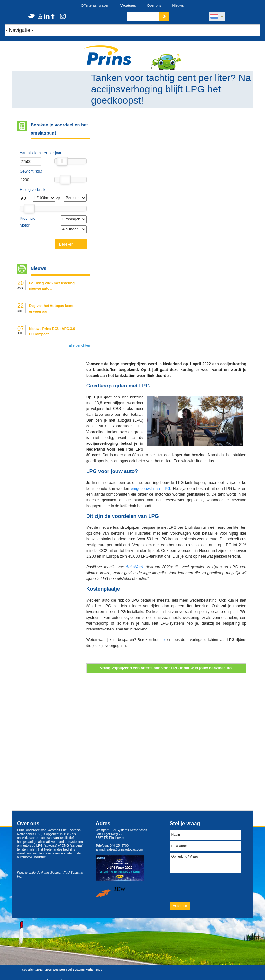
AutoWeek (135, 567)
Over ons (154, 5)
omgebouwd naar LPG (151, 489)
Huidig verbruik (32, 190)
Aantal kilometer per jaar (41, 153)
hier (163, 640)
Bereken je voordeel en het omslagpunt (59, 129)
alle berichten (80, 345)
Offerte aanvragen (95, 5)
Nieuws (178, 5)
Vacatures (128, 5)
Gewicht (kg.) (31, 171)
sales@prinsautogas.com (125, 849)
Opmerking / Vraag (205, 863)
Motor (25, 225)
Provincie (27, 219)
